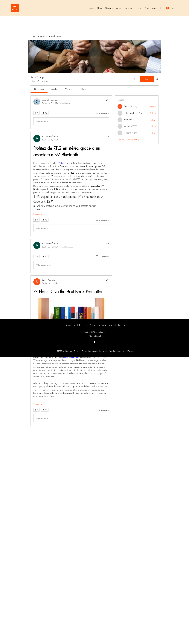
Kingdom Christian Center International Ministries (95, 325)
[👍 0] (36, 113)
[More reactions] (45, 113)
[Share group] (157, 79)
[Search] (134, 79)
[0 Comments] (102, 113)
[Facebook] (161, 8)
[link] (39, 89)
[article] (71, 112)
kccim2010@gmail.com (95, 332)
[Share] (107, 100)
